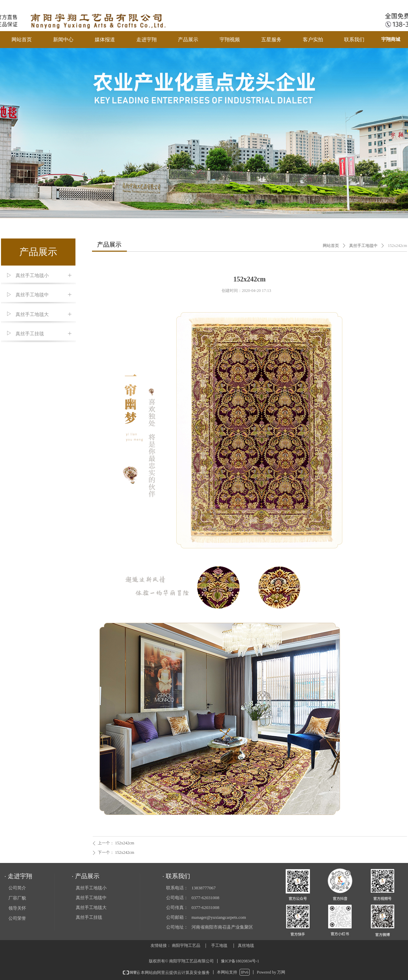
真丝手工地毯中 (363, 246)
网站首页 (331, 246)
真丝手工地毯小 (91, 888)
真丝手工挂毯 (89, 917)
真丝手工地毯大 (91, 907)
